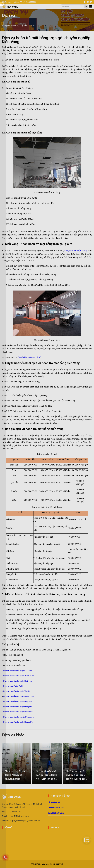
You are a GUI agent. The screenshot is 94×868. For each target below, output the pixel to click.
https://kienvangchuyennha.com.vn (21, 821)
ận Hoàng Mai (28, 722)
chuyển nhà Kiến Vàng (76, 251)
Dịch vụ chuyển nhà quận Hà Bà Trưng (19, 696)
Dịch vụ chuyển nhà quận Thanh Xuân (19, 676)
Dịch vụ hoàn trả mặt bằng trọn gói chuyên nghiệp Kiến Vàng (29, 25)
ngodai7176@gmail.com (16, 816)
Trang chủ (6, 25)
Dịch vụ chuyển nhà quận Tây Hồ (17, 691)
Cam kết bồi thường (56, 813)
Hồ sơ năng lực (54, 802)
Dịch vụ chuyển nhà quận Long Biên (18, 701)
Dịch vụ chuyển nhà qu (13, 722)
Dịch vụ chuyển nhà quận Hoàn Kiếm (18, 712)
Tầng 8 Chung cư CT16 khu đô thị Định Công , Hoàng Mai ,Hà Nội (22, 806)
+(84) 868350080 (12, 812)
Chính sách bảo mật (56, 807)
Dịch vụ (16, 25)
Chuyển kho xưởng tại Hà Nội (29, 357)
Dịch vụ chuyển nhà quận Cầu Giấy (17, 671)
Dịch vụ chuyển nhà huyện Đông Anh (18, 717)
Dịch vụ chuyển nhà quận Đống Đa (17, 707)
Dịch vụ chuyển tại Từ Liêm (14, 686)
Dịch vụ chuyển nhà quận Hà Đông (17, 681)
